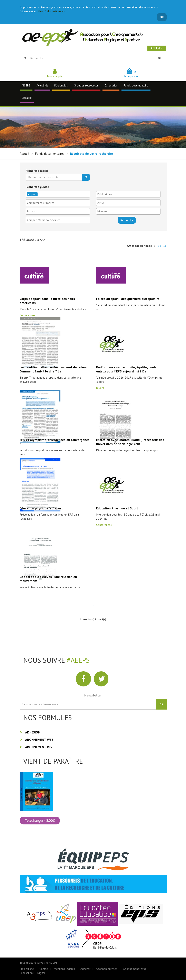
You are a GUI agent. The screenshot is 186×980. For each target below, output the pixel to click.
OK (162, 17)
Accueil (24, 154)
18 (159, 246)
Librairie (27, 98)
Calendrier (111, 85)
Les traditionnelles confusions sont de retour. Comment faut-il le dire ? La (53, 369)
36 (165, 246)
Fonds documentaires (50, 154)
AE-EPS (26, 85)
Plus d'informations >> (51, 11)
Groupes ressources (86, 85)
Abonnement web (39, 740)
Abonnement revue (41, 747)
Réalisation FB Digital (32, 973)
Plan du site (27, 969)
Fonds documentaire (136, 85)
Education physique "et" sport (41, 508)
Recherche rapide (37, 171)
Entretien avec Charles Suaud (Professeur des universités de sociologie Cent (130, 442)
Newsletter (93, 695)
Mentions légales (64, 969)
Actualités (42, 85)
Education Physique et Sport (117, 508)
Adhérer (157, 48)
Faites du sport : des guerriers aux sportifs (128, 299)
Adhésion (33, 732)
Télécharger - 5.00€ (40, 820)
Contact (44, 969)
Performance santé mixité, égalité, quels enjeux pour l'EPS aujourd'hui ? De (126, 369)
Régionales (61, 85)
